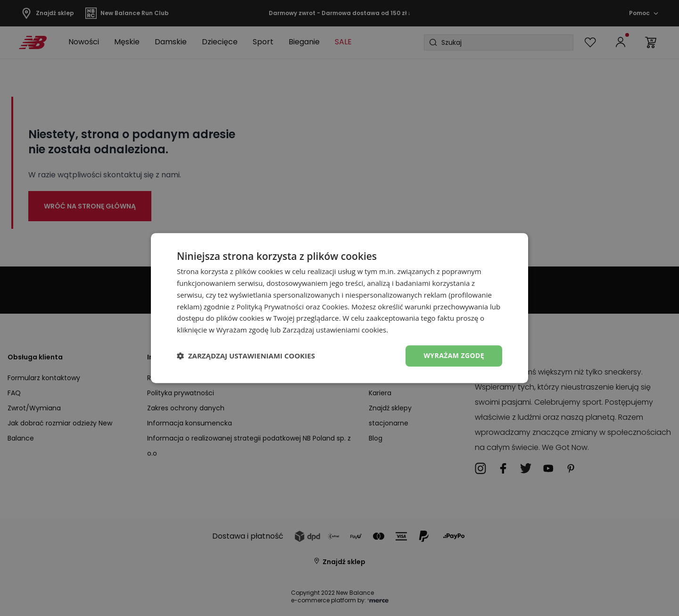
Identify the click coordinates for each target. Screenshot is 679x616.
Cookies (335, 307)
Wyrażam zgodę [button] (454, 355)
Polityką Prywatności (270, 307)
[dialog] (339, 308)
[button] (246, 356)
